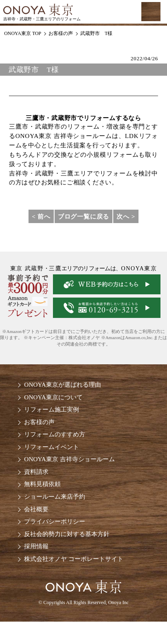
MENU (151, 11)
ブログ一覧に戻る (83, 216)
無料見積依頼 (42, 484)
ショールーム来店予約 (55, 496)
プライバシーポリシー (55, 521)
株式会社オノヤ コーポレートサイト (74, 559)
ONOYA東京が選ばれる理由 (62, 384)
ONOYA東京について (53, 397)
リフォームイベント (52, 447)
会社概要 (36, 509)
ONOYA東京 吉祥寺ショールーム (69, 459)
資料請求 (36, 472)
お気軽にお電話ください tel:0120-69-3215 (114, 12)
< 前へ (41, 216)
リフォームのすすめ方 (55, 434)
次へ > (126, 216)
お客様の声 (39, 422)
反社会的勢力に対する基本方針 (67, 534)
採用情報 (36, 546)
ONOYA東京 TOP (23, 33)
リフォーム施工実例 (52, 409)
